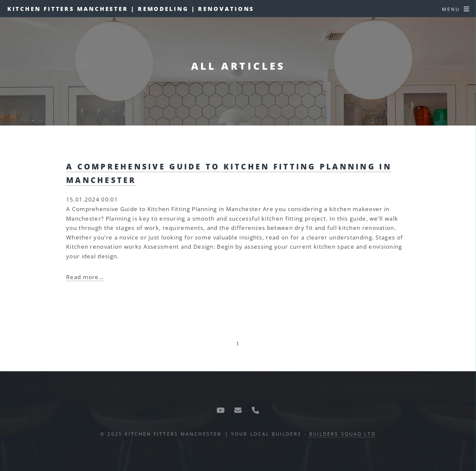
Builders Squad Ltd (342, 434)
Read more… (85, 277)
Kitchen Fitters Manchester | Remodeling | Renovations (131, 9)
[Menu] (456, 9)
